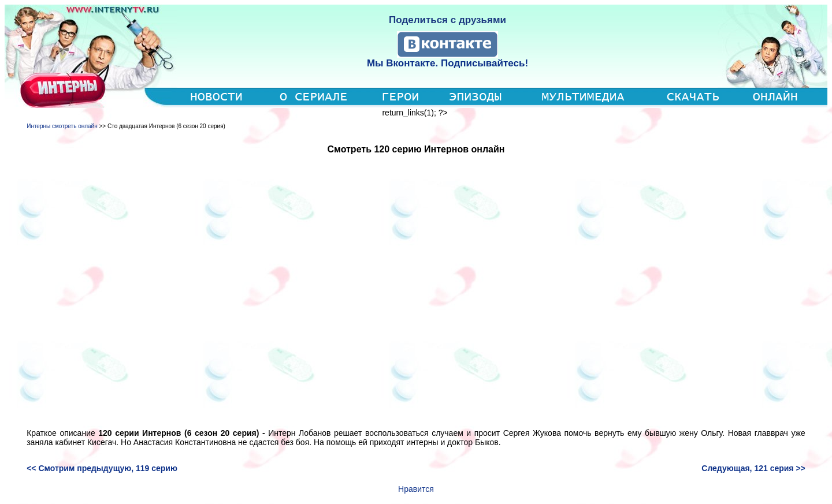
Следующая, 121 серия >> (753, 468)
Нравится (416, 489)
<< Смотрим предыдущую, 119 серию (102, 468)
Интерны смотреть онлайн (62, 126)
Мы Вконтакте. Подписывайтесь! (447, 63)
